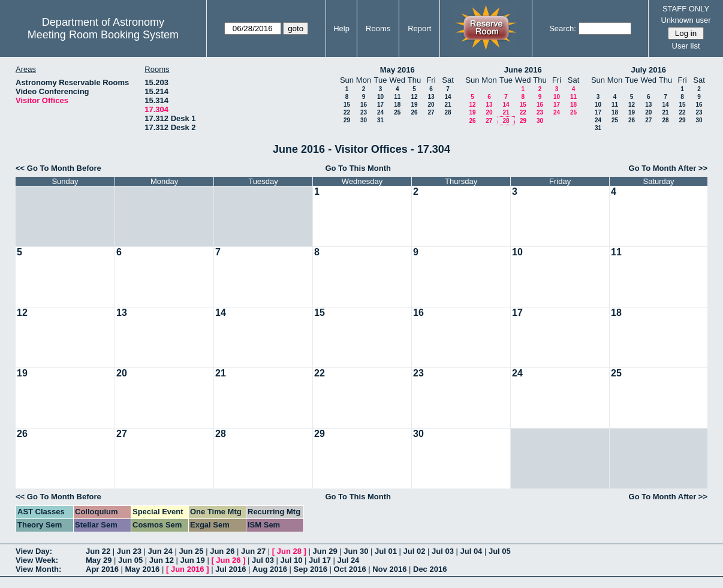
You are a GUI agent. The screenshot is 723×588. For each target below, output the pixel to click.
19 (414, 105)
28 (448, 112)
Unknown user (686, 20)
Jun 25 (191, 551)
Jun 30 (356, 551)
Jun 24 (160, 551)
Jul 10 (292, 560)
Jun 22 (98, 551)
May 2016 (397, 70)
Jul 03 (443, 551)
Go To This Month (358, 168)
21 (448, 105)
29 (347, 120)
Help (341, 28)
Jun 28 (289, 551)
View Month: (38, 569)
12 (414, 97)
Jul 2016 (231, 569)
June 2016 (523, 70)
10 (380, 97)
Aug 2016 (270, 569)
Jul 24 (348, 560)
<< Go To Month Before (58, 168)
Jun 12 (162, 560)
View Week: (37, 560)
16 (364, 105)
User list (686, 46)
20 (431, 105)
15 (347, 105)
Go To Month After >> (668, 168)
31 (380, 120)
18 (397, 105)
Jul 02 (415, 551)
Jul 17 (320, 560)
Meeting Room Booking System (103, 35)
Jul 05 (500, 551)
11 (397, 97)
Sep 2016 (311, 569)
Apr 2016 (102, 569)
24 (380, 112)
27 (431, 112)
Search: (563, 28)
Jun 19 (193, 560)
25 (397, 112)
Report (419, 28)
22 (347, 112)
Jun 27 (253, 551)
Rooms (378, 28)
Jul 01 (386, 551)
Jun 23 (129, 551)
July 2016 (648, 70)
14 (448, 97)
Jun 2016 (188, 569)
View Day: (34, 551)
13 (431, 97)
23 (364, 112)
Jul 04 (471, 551)
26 (414, 112)
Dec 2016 (430, 569)
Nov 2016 (389, 569)
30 (364, 120)
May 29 (99, 560)
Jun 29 (325, 551)
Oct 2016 (350, 569)
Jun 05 (130, 560)
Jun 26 (222, 551)
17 (380, 105)
